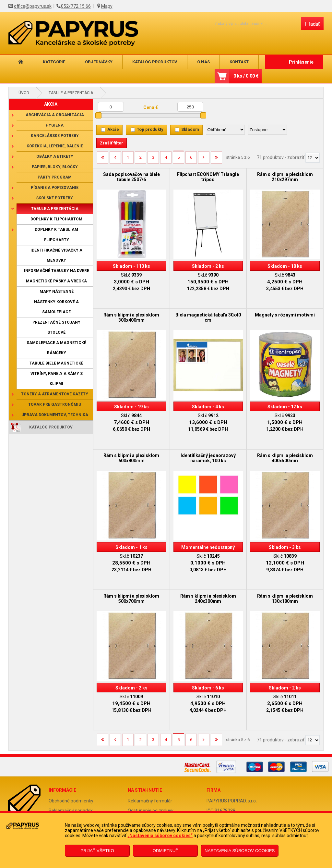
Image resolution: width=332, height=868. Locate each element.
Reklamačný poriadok (71, 811)
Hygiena (55, 125)
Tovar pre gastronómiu (55, 404)
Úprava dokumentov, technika (55, 415)
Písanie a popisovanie (55, 188)
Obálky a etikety (55, 156)
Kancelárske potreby (55, 136)
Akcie (113, 129)
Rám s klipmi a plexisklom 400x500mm (285, 458)
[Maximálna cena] (190, 107)
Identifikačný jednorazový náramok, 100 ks (208, 458)
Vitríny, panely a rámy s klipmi (57, 379)
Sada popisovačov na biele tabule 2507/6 (131, 177)
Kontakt (239, 62)
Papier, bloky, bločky (55, 167)
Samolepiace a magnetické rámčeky (56, 348)
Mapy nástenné (57, 291)
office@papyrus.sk (33, 6)
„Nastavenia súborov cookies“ (160, 836)
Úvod (24, 93)
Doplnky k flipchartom (56, 219)
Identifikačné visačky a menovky (56, 255)
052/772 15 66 (76, 6)
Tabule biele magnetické (56, 363)
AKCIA (51, 104)
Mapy (107, 6)
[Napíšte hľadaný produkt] (251, 24)
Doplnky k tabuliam (56, 229)
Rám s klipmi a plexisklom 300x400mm (131, 317)
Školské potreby (55, 198)
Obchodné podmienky (71, 801)
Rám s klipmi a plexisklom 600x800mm (131, 458)
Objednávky (99, 62)
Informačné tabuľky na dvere (57, 271)
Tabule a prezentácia (71, 93)
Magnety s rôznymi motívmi (285, 315)
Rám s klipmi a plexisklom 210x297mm (285, 177)
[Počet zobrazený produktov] (313, 158)
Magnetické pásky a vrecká (56, 281)
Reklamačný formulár (150, 801)
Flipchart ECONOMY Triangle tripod (208, 177)
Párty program (55, 177)
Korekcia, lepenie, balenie (55, 146)
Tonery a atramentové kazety (55, 394)
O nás (203, 62)
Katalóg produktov (155, 62)
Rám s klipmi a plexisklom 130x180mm (285, 599)
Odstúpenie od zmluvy (151, 811)
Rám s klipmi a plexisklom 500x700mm (131, 599)
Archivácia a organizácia (55, 115)
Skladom (190, 129)
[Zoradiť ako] (267, 130)
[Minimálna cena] (111, 107)
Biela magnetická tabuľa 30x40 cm (208, 317)
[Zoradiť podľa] (225, 130)
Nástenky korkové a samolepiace (56, 307)
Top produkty (150, 129)
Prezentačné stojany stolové (56, 327)
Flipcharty (57, 240)
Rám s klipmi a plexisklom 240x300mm (208, 599)
